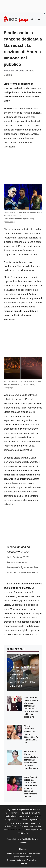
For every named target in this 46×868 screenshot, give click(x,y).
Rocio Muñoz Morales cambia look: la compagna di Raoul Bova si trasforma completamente (31, 760)
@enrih (11, 547)
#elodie (25, 552)
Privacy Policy (33, 860)
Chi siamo (11, 860)
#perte (25, 567)
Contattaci (23, 842)
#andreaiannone (17, 562)
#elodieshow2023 (18, 557)
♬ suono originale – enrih (22, 572)
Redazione (21, 860)
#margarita (13, 567)
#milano (34, 567)
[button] (32, 19)
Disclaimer (23, 863)
